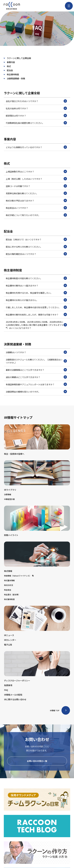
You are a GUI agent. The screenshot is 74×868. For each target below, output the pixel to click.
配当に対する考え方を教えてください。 (36, 247)
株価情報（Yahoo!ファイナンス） (19, 576)
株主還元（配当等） (12, 595)
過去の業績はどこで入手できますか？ (36, 377)
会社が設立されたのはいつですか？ (36, 101)
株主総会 (8, 590)
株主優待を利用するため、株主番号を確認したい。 (36, 293)
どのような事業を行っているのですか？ (36, 147)
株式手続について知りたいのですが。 (36, 215)
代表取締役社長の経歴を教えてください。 (36, 123)
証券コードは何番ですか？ (36, 186)
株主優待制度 (13, 74)
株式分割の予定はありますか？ (36, 200)
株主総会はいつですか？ (36, 208)
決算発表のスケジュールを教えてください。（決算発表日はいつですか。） (36, 361)
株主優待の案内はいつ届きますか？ (36, 285)
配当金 (10, 70)
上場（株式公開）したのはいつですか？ (36, 179)
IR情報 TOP (55, 710)
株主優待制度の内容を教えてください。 (36, 278)
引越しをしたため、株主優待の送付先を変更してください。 (36, 307)
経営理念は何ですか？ (36, 116)
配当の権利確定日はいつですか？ (36, 254)
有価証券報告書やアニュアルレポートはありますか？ (36, 384)
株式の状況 (8, 585)
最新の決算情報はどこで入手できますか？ (36, 370)
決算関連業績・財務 (16, 78)
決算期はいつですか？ (36, 352)
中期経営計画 (9, 499)
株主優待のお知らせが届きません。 (36, 300)
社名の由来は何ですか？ (36, 108)
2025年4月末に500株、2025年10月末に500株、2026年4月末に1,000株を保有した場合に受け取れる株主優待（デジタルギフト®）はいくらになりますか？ (36, 325)
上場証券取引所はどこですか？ (36, 171)
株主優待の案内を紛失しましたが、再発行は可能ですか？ (36, 314)
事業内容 (11, 62)
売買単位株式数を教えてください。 (36, 193)
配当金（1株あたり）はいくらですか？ (36, 239)
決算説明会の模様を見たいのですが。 (36, 392)
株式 (9, 66)
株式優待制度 (9, 599)
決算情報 (8, 494)
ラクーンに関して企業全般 (19, 58)
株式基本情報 (9, 580)
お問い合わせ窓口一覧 (37, 761)
